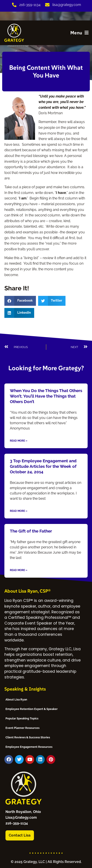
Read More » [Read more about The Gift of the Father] (19, 570)
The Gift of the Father (31, 531)
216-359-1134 (17, 823)
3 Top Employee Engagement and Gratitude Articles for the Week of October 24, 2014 (43, 466)
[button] (20, 301)
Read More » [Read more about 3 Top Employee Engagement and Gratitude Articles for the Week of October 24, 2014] (19, 511)
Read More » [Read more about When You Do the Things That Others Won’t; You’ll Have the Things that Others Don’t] (19, 441)
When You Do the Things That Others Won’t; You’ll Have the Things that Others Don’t (46, 396)
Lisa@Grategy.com (21, 817)
